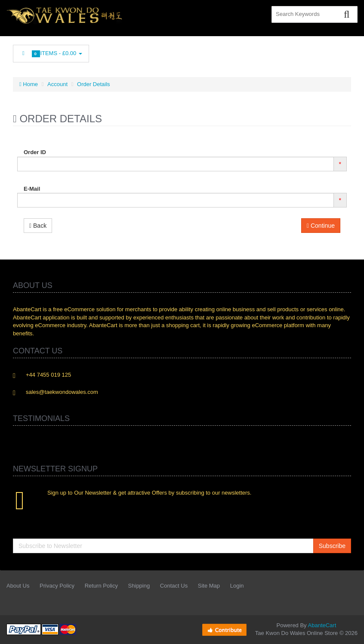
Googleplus (307, 51)
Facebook (230, 51)
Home (29, 84)
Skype (326, 51)
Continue (321, 226)
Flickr (345, 51)
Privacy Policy (57, 586)
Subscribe (332, 546)
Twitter (249, 51)
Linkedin (268, 51)
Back (38, 226)
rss (287, 51)
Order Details (94, 84)
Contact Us (174, 586)
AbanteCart (322, 625)
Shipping (139, 586)
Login (237, 586)
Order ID (35, 152)
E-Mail (32, 189)
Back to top (349, 631)
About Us (18, 586)
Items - (51, 54)
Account (57, 84)
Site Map (209, 586)
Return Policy (101, 586)
